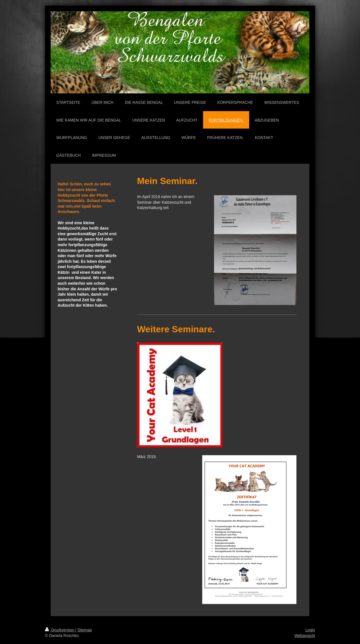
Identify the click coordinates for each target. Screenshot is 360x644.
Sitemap (85, 630)
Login (310, 630)
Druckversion (60, 630)
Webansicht (305, 636)
